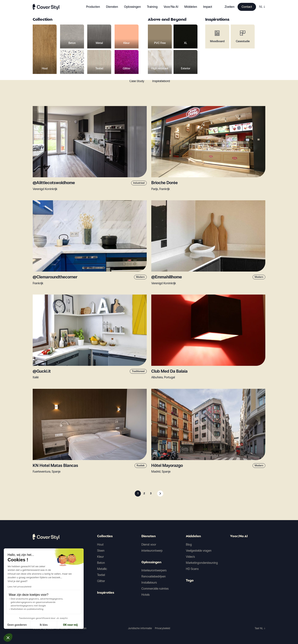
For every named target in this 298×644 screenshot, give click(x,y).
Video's (190, 557)
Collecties (105, 536)
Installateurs (149, 583)
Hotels (145, 595)
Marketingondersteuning (202, 563)
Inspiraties (106, 593)
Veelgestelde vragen (199, 551)
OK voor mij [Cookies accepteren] (49, 625)
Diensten (112, 7)
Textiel (101, 575)
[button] (8, 638)
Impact (208, 7)
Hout (100, 545)
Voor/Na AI (171, 7)
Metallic (102, 569)
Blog (189, 545)
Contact (247, 7)
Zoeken (230, 7)
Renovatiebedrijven (154, 576)
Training (152, 7)
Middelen (193, 536)
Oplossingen (151, 562)
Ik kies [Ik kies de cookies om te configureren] (22, 625)
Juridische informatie (140, 628)
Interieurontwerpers (154, 570)
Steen (101, 551)
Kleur (100, 557)
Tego (190, 581)
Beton (101, 563)
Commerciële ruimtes (155, 589)
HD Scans (192, 569)
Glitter (101, 581)
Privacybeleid (162, 628)
